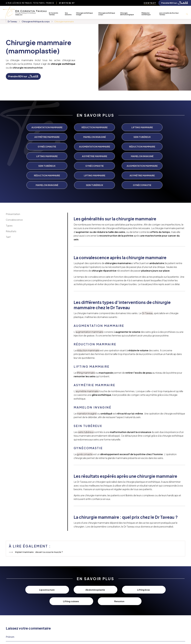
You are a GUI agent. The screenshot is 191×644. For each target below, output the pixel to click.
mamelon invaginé (87, 376)
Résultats (11, 194)
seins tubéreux (86, 395)
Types (9, 188)
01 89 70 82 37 (67, 3)
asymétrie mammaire (87, 354)
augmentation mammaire (89, 295)
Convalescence (14, 183)
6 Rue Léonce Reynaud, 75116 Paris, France (30, 3)
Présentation (13, 177)
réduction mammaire (88, 313)
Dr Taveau (147, 276)
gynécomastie (85, 417)
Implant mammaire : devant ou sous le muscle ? (39, 515)
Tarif (8, 200)
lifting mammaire (86, 336)
